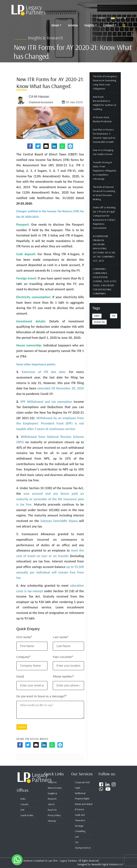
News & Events (55, 788)
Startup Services (83, 848)
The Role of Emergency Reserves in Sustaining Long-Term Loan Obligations (105, 87)
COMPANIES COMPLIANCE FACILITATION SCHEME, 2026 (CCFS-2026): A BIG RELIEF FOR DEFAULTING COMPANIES (105, 286)
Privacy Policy (54, 815)
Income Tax (99, 327)
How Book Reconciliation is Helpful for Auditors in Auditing (105, 108)
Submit (22, 732)
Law (77, 837)
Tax (77, 842)
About (55, 25)
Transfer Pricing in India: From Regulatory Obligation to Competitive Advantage (105, 175)
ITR (114, 321)
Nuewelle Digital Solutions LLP (107, 864)
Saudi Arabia (27, 815)
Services (73, 25)
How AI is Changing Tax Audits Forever (103, 157)
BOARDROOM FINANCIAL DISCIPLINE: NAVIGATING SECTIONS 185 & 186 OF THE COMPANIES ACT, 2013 (104, 253)
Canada (24, 804)
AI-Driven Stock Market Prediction (103, 124)
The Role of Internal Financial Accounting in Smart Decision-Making (104, 198)
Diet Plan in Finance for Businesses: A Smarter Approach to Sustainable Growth (104, 141)
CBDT (97, 321)
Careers (101, 18)
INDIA (121, 18)
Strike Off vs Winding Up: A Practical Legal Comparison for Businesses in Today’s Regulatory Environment (104, 222)
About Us (52, 782)
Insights (89, 25)
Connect (108, 25)
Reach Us (52, 810)
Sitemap (52, 821)
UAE (23, 810)
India (23, 799)
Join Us (51, 804)
